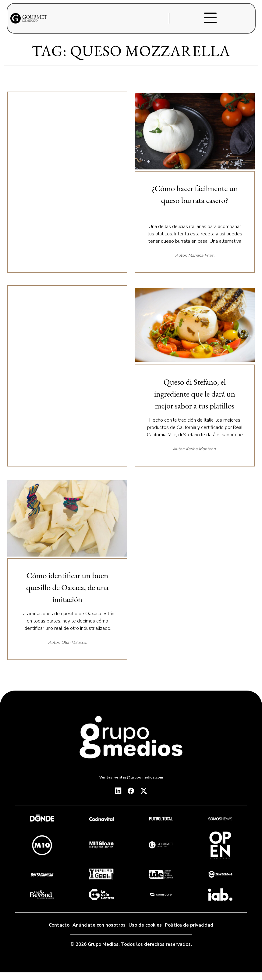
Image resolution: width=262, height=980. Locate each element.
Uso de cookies (145, 925)
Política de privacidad (189, 925)
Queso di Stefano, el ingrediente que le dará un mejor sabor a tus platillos (195, 394)
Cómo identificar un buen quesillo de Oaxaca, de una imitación (67, 587)
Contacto (59, 925)
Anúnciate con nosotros (99, 925)
